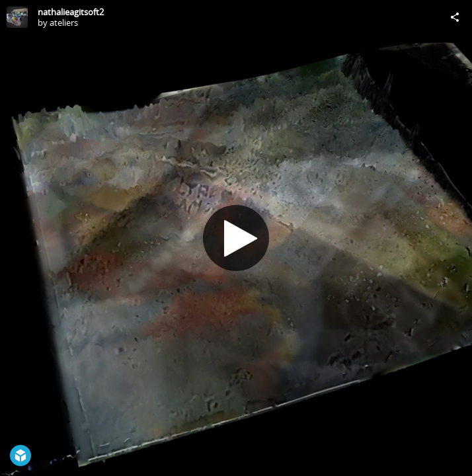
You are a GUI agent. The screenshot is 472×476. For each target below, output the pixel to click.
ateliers (64, 22)
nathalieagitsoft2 (71, 12)
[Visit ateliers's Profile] (17, 17)
